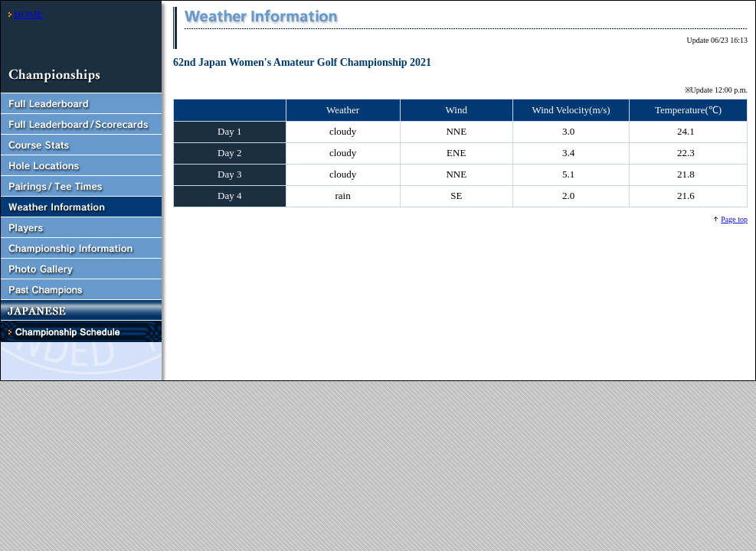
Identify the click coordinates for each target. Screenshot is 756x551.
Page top (734, 219)
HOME (28, 14)
